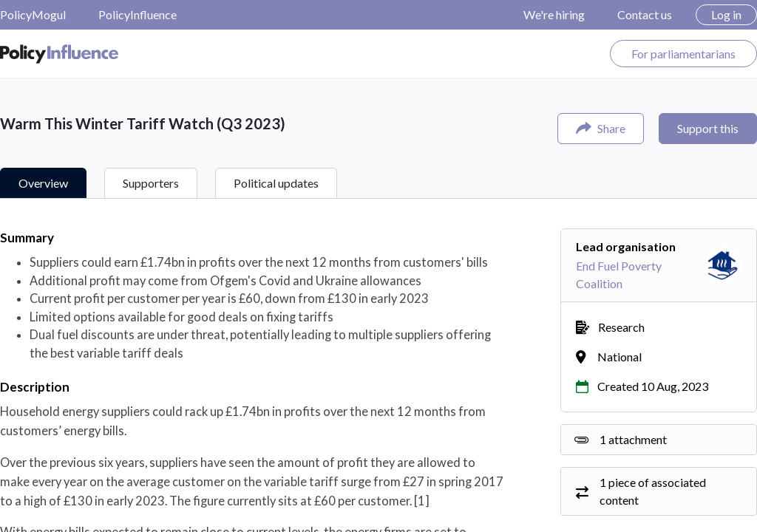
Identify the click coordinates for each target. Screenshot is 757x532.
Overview (43, 183)
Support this (708, 128)
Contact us (645, 14)
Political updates (276, 183)
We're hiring (554, 14)
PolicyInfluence (138, 14)
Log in (726, 14)
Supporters (151, 183)
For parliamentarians (683, 54)
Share (601, 128)
